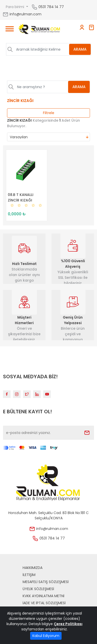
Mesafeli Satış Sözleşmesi (46, 582)
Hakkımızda (33, 568)
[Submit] (87, 433)
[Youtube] (47, 394)
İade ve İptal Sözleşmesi (44, 603)
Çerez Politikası (68, 624)
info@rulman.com (22, 14)
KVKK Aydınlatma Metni (43, 596)
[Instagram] (17, 394)
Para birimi (15, 7)
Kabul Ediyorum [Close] (46, 636)
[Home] (39, 30)
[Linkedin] (37, 394)
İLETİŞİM (29, 575)
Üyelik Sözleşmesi (38, 589)
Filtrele (49, 113)
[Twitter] (27, 394)
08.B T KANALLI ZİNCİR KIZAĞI (21, 197)
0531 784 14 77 (51, 7)
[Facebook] (7, 394)
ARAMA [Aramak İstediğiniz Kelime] (80, 49)
